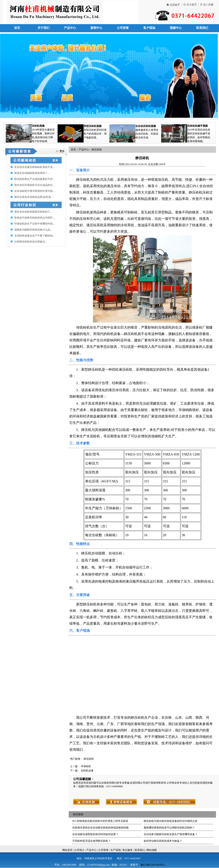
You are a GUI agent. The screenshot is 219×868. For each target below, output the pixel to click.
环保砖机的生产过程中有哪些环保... (34, 224)
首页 (17, 28)
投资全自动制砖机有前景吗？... (32, 173)
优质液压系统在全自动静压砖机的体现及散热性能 (100, 828)
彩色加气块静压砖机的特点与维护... (34, 218)
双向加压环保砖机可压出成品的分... (34, 185)
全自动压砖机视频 (146, 126)
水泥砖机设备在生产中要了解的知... (34, 236)
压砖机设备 (87, 771)
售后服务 (128, 850)
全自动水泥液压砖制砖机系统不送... (34, 167)
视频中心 (176, 28)
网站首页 (67, 850)
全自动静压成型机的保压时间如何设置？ (95, 834)
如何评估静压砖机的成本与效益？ (163, 841)
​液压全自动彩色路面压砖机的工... (33, 212)
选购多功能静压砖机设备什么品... (33, 230)
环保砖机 (86, 766)
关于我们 (44, 28)
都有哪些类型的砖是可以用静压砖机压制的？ (169, 828)
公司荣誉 (123, 28)
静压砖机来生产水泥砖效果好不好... (34, 179)
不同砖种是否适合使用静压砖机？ (91, 841)
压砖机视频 (38, 126)
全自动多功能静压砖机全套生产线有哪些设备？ (171, 834)
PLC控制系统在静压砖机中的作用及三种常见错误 (100, 821)
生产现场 (116, 850)
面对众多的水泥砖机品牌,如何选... (33, 197)
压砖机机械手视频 (197, 126)
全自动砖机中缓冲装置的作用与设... (34, 191)
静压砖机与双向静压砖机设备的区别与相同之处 (171, 821)
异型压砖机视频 (93, 126)
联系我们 (202, 28)
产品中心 (70, 28)
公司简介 (79, 850)
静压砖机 (97, 150)
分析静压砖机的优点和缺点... (31, 242)
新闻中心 (96, 28)
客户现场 (149, 28)
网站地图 (152, 850)
